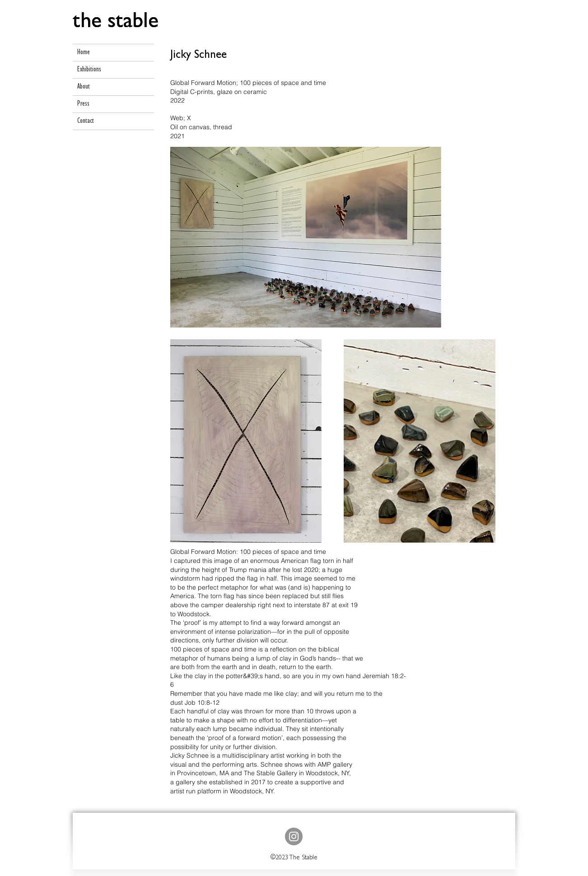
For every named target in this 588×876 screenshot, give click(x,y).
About (84, 87)
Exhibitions (89, 70)
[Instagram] (294, 836)
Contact (86, 121)
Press (83, 104)
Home (84, 53)
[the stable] (116, 23)
